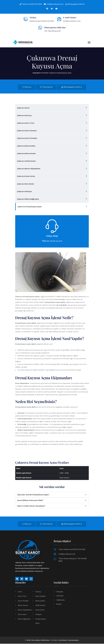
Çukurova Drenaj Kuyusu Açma (29, 207)
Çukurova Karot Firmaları (27, 138)
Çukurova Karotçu (24, 115)
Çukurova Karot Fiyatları (27, 131)
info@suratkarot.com (55, 4)
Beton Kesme (23, 606)
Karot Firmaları (23, 601)
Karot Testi (22, 596)
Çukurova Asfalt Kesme (26, 161)
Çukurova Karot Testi (26, 123)
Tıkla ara (26, 87)
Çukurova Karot (23, 108)
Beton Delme (40, 601)
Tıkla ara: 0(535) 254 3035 (52, 241)
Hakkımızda (60, 600)
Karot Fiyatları (40, 596)
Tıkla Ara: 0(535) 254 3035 (32, 4)
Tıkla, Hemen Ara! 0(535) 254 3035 (72, 550)
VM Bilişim (54, 640)
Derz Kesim (22, 615)
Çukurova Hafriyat (24, 192)
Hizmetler (60, 596)
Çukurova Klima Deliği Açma (28, 199)
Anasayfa (36, 73)
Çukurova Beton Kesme (26, 153)
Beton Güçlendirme (25, 610)
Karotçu (38, 592)
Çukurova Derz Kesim (25, 184)
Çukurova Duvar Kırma (26, 176)
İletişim (59, 604)
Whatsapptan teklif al (75, 4)
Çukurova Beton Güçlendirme (29, 169)
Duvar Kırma (40, 610)
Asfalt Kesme (40, 606)
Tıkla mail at (46, 87)
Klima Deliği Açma (24, 619)
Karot (20, 592)
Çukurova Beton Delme (26, 146)
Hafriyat (38, 615)
